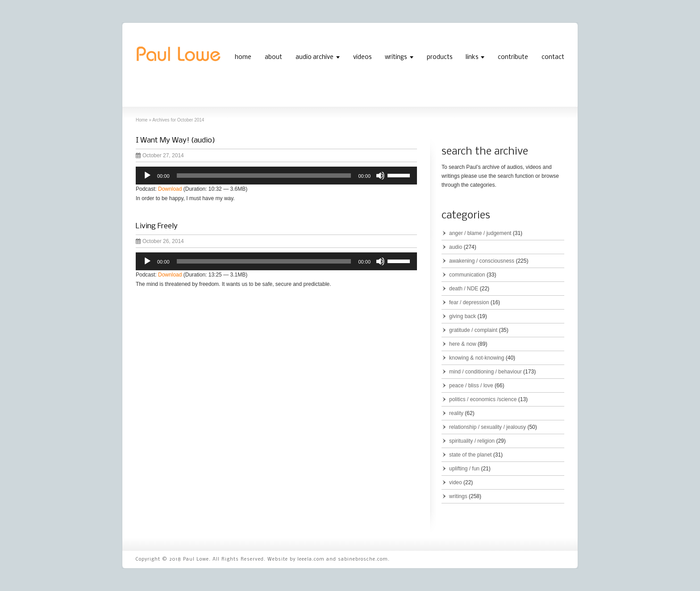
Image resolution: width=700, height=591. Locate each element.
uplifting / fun (464, 469)
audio (456, 247)
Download (170, 189)
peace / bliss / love (471, 386)
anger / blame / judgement (480, 233)
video (456, 482)
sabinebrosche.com (363, 560)
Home (142, 120)
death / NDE (464, 289)
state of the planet (470, 455)
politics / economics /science (483, 399)
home (243, 57)
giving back (462, 316)
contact (553, 57)
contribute (513, 57)
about (273, 57)
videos (362, 57)
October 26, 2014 (160, 241)
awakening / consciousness (482, 261)
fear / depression (469, 302)
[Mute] (380, 176)
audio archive (315, 57)
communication (467, 275)
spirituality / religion (472, 441)
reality (456, 413)
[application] (276, 176)
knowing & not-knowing (477, 358)
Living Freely (157, 226)
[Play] (147, 176)
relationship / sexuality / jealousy (487, 427)
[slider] (264, 176)
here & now (463, 344)
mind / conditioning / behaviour (485, 372)
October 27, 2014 (160, 155)
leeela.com (311, 560)
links (472, 57)
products (440, 57)
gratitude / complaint (473, 330)
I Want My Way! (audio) (175, 140)
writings (396, 57)
